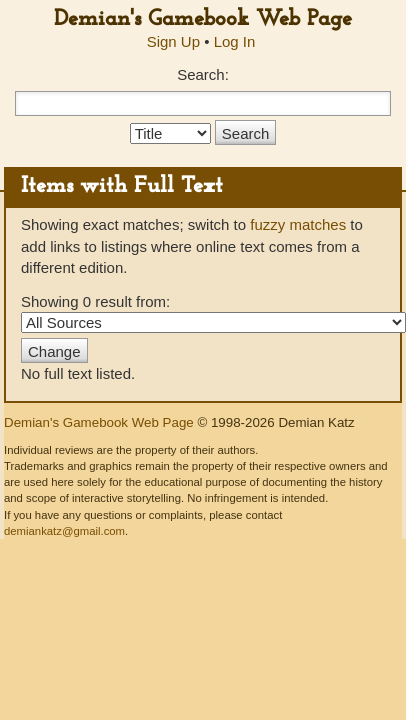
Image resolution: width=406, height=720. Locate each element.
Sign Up (173, 41)
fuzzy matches (298, 224)
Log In (235, 41)
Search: (203, 74)
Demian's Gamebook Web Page (203, 19)
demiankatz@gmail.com (64, 531)
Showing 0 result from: (203, 313)
